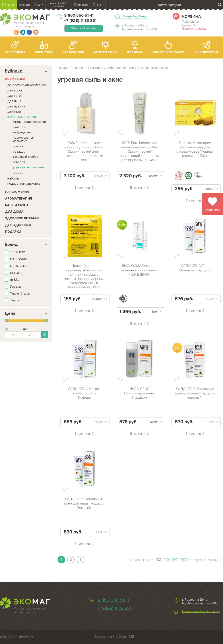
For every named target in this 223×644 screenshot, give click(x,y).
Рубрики (14, 71)
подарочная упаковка (24, 183)
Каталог (79, 68)
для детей (15, 96)
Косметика (15, 79)
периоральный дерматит (24, 139)
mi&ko (15, 280)
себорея (19, 162)
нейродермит (23, 132)
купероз (19, 127)
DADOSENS (19, 266)
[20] (167, 560)
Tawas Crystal (20, 294)
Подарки (13, 231)
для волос (15, 90)
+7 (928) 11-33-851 (80, 20)
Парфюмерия (17, 192)
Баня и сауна (17, 205)
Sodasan (16, 287)
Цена (10, 313)
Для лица (14, 101)
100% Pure (18, 252)
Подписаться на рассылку (201, 611)
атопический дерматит (30, 122)
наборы (13, 178)
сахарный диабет (26, 157)
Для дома (14, 211)
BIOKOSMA (18, 259)
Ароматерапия (19, 198)
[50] (175, 560)
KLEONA (16, 273)
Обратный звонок (84, 28)
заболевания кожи (22, 117)
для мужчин (16, 106)
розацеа (19, 151)
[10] (158, 560)
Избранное (213, 210)
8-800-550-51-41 (79, 15)
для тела (14, 111)
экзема (18, 172)
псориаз (19, 146)
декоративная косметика (27, 85)
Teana (15, 300)
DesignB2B (126, 637)
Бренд (11, 244)
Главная (63, 68)
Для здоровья (18, 225)
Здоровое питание (22, 218)
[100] (185, 560)
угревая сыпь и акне (28, 167)
